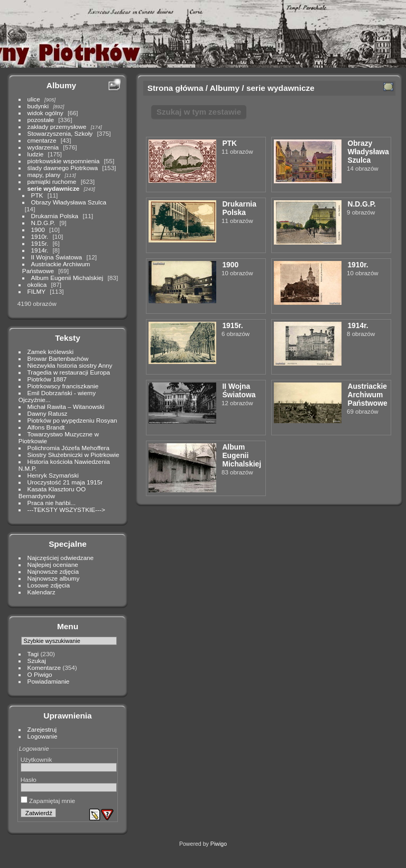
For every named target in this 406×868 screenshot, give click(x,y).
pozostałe (41, 120)
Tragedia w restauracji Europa (69, 372)
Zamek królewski (51, 352)
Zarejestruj (42, 729)
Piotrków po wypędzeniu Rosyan (72, 420)
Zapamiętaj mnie (48, 801)
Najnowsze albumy (54, 578)
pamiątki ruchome (52, 181)
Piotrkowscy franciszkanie (63, 386)
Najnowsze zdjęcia (53, 571)
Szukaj (37, 661)
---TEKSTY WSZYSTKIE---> (66, 510)
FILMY (36, 291)
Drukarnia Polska (55, 216)
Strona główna (176, 88)
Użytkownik (36, 759)
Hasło (29, 780)
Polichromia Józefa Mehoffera (68, 448)
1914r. (40, 250)
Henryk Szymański (53, 475)
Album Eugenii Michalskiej (67, 278)
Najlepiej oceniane (53, 564)
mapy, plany (44, 175)
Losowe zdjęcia (49, 585)
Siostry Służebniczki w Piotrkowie (73, 455)
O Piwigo (40, 674)
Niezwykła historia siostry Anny (70, 365)
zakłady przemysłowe (57, 127)
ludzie (36, 154)
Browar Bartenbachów (58, 358)
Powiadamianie (49, 681)
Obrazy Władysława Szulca (69, 202)
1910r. (40, 236)
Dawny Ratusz (48, 413)
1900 (38, 230)
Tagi (33, 654)
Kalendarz (41, 592)
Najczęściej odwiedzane (61, 558)
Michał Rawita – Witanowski (66, 407)
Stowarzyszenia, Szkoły (60, 133)
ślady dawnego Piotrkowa (63, 168)
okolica (37, 284)
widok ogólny (45, 113)
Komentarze (44, 668)
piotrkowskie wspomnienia (64, 161)
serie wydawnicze (54, 188)
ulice (34, 99)
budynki (38, 106)
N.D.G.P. (43, 223)
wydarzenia (43, 147)
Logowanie (43, 736)
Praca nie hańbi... (52, 503)
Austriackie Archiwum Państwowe (367, 395)
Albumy (61, 85)
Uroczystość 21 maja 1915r (65, 482)
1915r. (40, 243)
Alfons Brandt (46, 427)
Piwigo (219, 844)
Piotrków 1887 (47, 379)
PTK (37, 195)
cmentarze (42, 140)
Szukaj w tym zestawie (199, 112)
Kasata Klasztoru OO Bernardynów (52, 492)
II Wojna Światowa (57, 257)
